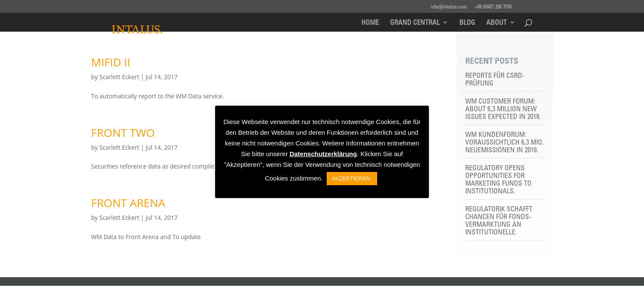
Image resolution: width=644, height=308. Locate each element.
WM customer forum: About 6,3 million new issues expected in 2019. (503, 109)
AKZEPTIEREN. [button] (352, 179)
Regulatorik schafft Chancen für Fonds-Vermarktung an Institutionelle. (499, 220)
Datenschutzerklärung (323, 154)
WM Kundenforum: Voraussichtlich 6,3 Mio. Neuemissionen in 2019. (505, 142)
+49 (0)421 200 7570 (493, 6)
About (496, 23)
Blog (467, 23)
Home (370, 23)
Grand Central (415, 23)
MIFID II (111, 62)
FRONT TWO (123, 133)
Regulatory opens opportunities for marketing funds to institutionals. (498, 179)
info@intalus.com (449, 6)
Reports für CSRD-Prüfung (495, 79)
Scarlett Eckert (119, 77)
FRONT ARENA (128, 203)
